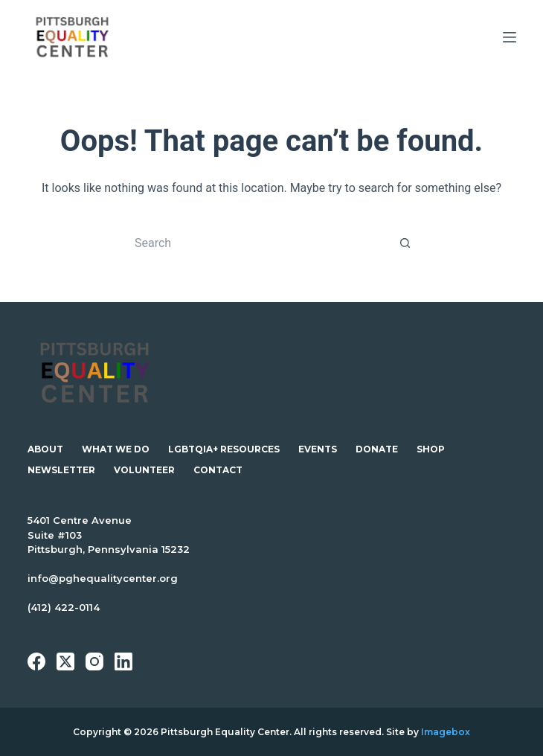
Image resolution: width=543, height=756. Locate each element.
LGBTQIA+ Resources (224, 449)
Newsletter (61, 470)
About (45, 449)
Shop (431, 449)
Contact (218, 470)
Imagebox (446, 732)
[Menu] (510, 37)
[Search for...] (257, 243)
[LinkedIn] (123, 661)
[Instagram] (94, 661)
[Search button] (405, 243)
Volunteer (144, 470)
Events (318, 449)
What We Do (116, 449)
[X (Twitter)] (65, 661)
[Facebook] (36, 661)
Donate (377, 449)
